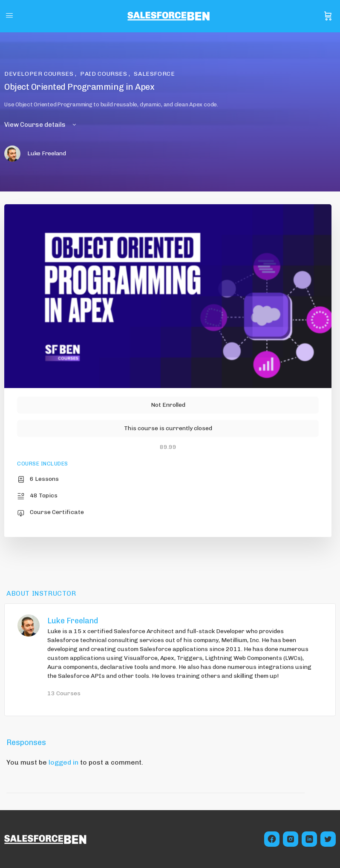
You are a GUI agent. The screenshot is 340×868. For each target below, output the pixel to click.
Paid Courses (104, 74)
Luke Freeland (73, 621)
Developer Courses (40, 74)
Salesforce (154, 74)
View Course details (41, 125)
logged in (63, 762)
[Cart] (328, 16)
